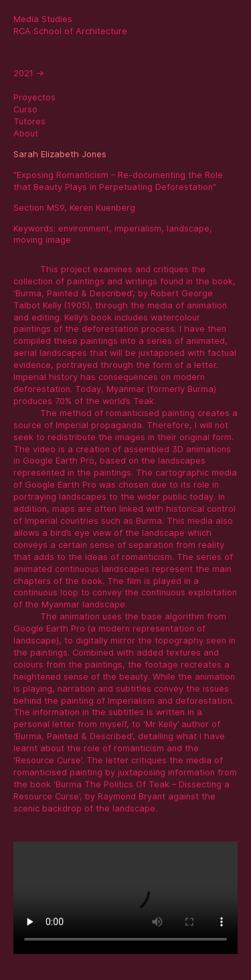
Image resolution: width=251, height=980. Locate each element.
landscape (188, 228)
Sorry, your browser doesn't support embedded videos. (125, 898)
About (26, 133)
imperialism (138, 228)
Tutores (29, 121)
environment (84, 228)
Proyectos (34, 97)
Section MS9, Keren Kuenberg (74, 208)
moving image (42, 240)
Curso (25, 109)
